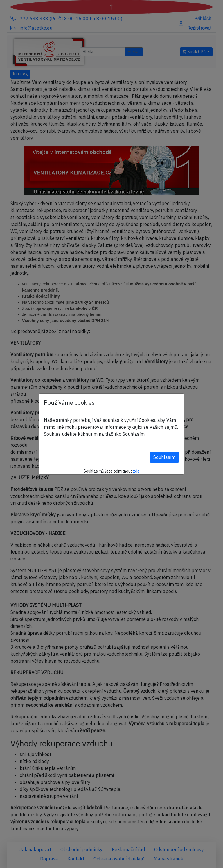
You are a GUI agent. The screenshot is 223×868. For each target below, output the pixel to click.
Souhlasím (164, 457)
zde (136, 471)
